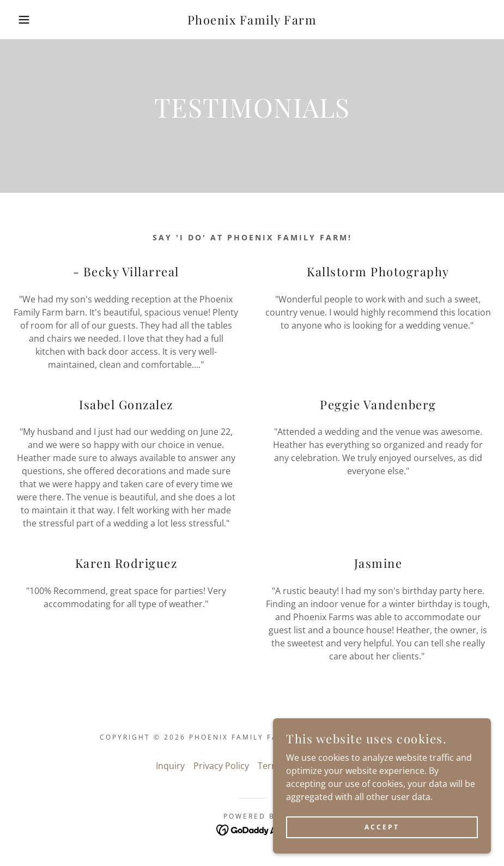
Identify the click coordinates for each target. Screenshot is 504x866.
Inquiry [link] (170, 766)
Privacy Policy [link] (221, 766)
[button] (25, 20)
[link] (252, 21)
